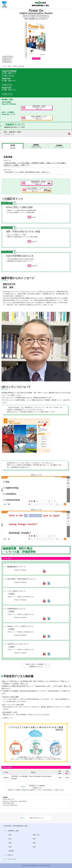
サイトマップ (12, 859)
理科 (34, 839)
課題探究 (11, 851)
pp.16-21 (35, 266)
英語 (10, 66)
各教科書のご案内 (13, 831)
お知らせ (11, 855)
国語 (10, 835)
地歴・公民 (36, 835)
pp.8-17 (34, 241)
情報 (34, 847)
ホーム (4, 66)
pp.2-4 (34, 217)
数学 (10, 839)
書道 (10, 843)
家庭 (10, 847)
